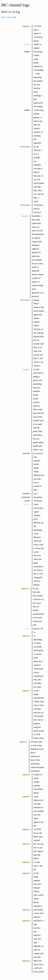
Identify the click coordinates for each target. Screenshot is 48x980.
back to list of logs (9, 17)
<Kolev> (27, 44)
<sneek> (27, 501)
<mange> (25, 216)
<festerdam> (25, 147)
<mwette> (26, 453)
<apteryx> (26, 26)
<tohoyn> (27, 504)
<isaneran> (26, 497)
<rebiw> (27, 52)
